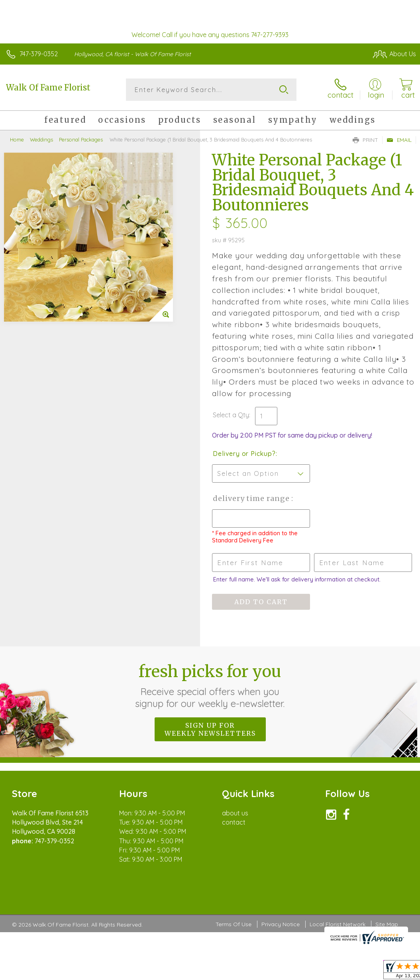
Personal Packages (81, 139)
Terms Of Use (234, 924)
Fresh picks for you (210, 685)
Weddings (41, 139)
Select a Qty (231, 415)
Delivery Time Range (252, 498)
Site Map (387, 924)
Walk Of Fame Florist (48, 87)
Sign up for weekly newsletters (210, 729)
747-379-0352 (39, 54)
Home (17, 139)
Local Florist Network (338, 924)
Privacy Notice (281, 924)
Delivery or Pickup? (244, 454)
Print (365, 140)
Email (399, 140)
